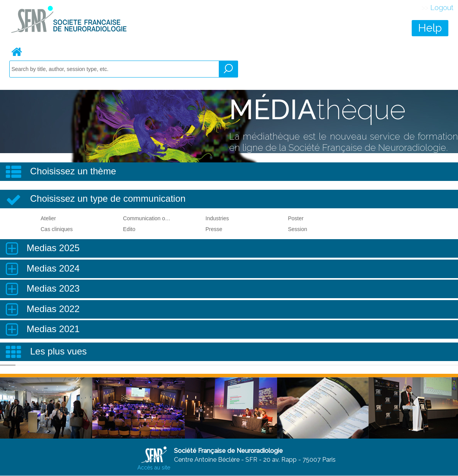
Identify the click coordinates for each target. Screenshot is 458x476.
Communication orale (147, 218)
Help (430, 28)
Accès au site (154, 468)
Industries (217, 218)
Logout (442, 8)
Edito (129, 229)
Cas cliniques (57, 229)
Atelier (48, 218)
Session (297, 229)
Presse (214, 229)
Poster (296, 218)
